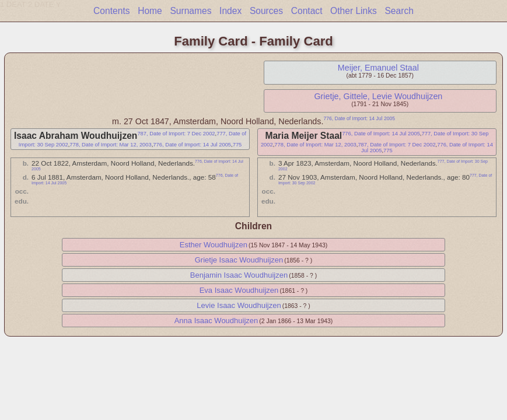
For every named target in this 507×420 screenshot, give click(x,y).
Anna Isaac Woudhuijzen (216, 321)
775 (237, 145)
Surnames (190, 11)
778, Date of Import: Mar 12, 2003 (110, 145)
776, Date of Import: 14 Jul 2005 (359, 118)
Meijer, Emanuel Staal (378, 68)
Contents (111, 11)
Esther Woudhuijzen (214, 245)
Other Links (354, 11)
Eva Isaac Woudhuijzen (239, 290)
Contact (307, 11)
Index (230, 11)
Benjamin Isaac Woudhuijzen (239, 275)
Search (399, 11)
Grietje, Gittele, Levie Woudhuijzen (378, 96)
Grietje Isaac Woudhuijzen (239, 260)
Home (150, 11)
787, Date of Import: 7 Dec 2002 (176, 134)
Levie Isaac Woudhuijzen (239, 305)
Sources (266, 11)
